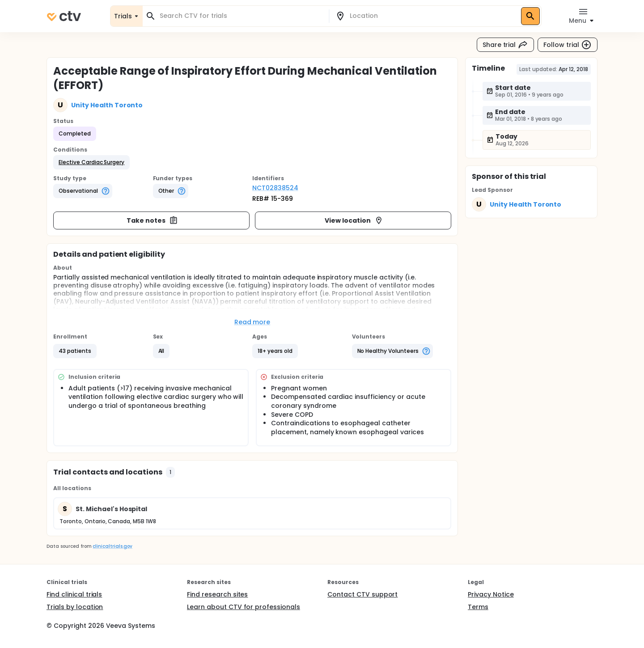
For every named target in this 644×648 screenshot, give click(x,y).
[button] (91, 162)
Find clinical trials (74, 594)
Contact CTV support (362, 594)
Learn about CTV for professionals (244, 607)
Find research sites (217, 594)
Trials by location (75, 607)
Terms (478, 607)
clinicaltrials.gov (112, 546)
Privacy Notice (491, 594)
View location (354, 220)
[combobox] (241, 16)
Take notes (152, 220)
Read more (252, 322)
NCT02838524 (275, 188)
